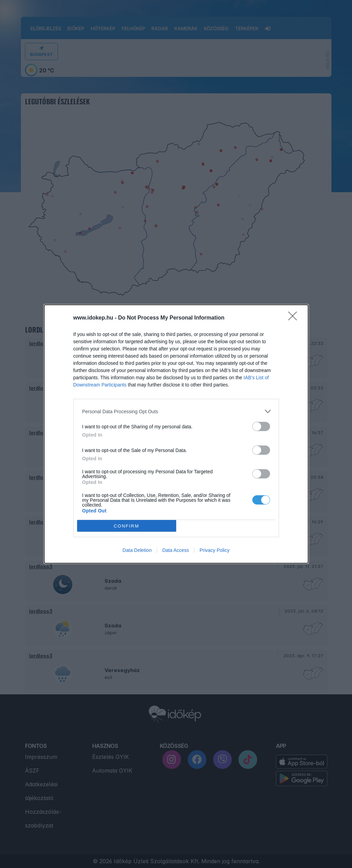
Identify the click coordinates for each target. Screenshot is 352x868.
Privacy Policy (214, 550)
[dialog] (176, 434)
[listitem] (176, 411)
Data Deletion (137, 550)
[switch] (261, 426)
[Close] (295, 318)
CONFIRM (127, 526)
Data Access (175, 550)
